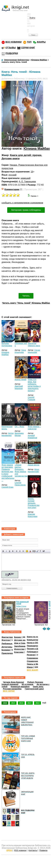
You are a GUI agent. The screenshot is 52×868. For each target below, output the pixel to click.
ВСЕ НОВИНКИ (13, 42)
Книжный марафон (20, 687)
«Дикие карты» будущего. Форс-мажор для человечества (21, 470)
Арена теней (21, 380)
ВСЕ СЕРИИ (9, 691)
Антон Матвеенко (8, 434)
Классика (19, 652)
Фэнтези (6, 640)
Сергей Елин (7, 487)
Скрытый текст (34, 551)
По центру (20, 551)
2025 (13, 703)
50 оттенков (27, 684)
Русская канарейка (12, 689)
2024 (21, 703)
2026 (5, 703)
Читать (26, 296)
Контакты (33, 850)
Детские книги (11, 158)
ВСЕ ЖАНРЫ (33, 670)
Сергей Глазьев (31, 398)
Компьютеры (33, 640)
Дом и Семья (21, 643)
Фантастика (7, 637)
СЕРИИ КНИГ (28, 48)
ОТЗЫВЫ (11, 48)
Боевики (6, 650)
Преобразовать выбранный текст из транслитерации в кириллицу (40, 551)
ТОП (29, 42)
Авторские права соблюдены (26, 210)
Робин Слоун (21, 606)
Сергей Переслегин (20, 484)
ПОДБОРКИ (12, 53)
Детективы (7, 647)
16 (32, 172)
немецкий (26, 178)
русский (13, 175)
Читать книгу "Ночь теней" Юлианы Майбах (26, 303)
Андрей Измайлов (32, 437)
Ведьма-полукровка (7, 345)
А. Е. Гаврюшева (27, 181)
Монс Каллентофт (33, 470)
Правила (43, 850)
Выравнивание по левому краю (17, 551)
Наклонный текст (6, 551)
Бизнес (18, 637)
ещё (44, 703)
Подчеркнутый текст (10, 551)
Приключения (8, 653)
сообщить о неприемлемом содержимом (22, 203)
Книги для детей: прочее (26, 155)
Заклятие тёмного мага (34, 345)
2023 (29, 703)
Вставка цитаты (37, 551)
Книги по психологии (37, 637)
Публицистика (34, 652)
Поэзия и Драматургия (38, 649)
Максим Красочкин (33, 515)
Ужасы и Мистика (35, 664)
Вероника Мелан (19, 434)
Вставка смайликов (27, 551)
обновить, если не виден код (16, 580)
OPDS (9, 850)
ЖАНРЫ (41, 42)
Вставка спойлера (44, 551)
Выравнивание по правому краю (23, 551)
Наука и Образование (37, 643)
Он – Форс (19, 427)
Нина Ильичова (20, 351)
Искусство (19, 649)
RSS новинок (20, 850)
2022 (38, 703)
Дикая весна (33, 465)
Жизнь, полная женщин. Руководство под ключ (34, 503)
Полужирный (3, 551)
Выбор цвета (30, 551)
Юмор (30, 667)
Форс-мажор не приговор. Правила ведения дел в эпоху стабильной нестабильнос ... (8, 473)
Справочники (33, 661)
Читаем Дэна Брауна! (13, 682)
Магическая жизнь (7, 428)
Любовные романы (11, 644)
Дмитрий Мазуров (19, 387)
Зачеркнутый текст (13, 551)
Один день (38, 687)
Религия (31, 655)
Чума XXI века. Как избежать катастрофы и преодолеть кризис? (34, 385)
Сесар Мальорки (34, 351)
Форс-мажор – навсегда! (34, 428)
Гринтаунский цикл (34, 689)
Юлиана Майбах (37, 148)
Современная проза (37, 658)
